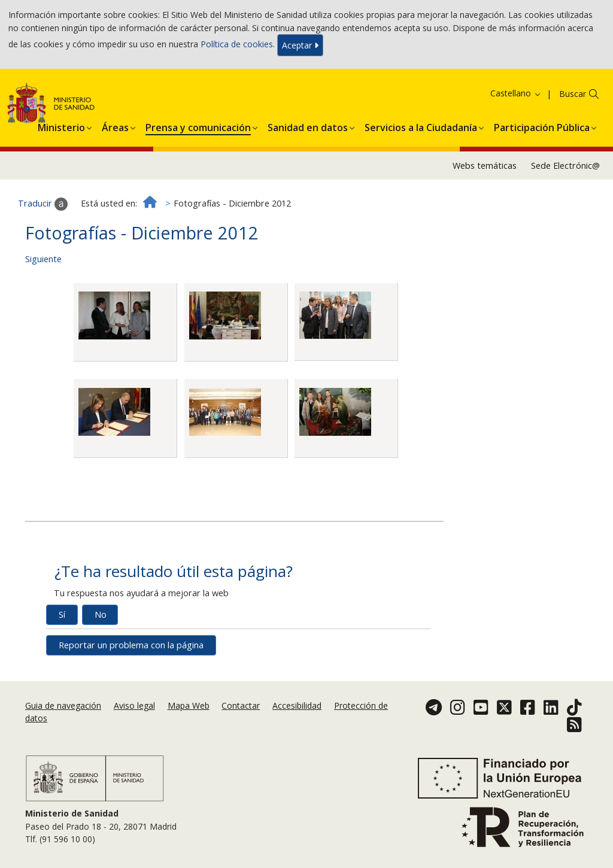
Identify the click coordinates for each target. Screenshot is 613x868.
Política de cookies (237, 44)
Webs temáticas (485, 166)
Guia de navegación (63, 705)
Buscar (573, 94)
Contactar (241, 705)
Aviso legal (134, 705)
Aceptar (300, 45)
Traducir (43, 204)
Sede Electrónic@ (565, 166)
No (101, 614)
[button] (61, 126)
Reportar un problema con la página (131, 645)
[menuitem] (61, 126)
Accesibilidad (297, 705)
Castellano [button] (516, 93)
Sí (62, 614)
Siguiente (43, 259)
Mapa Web (189, 705)
